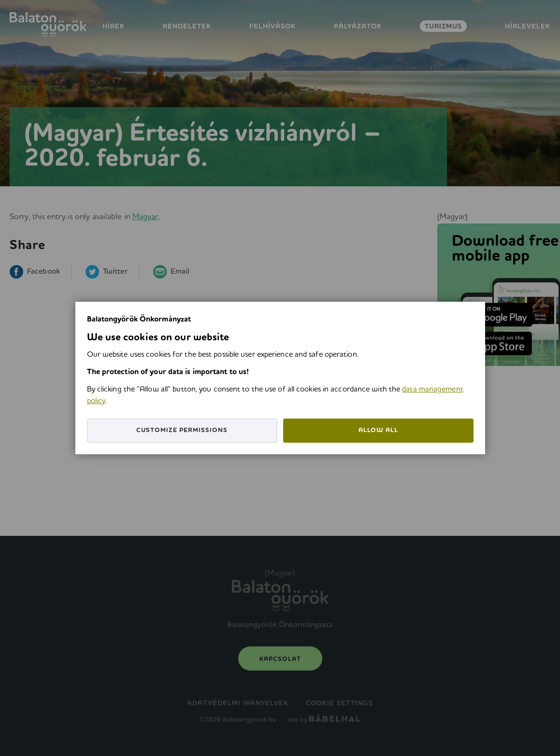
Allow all (378, 430)
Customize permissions (182, 430)
